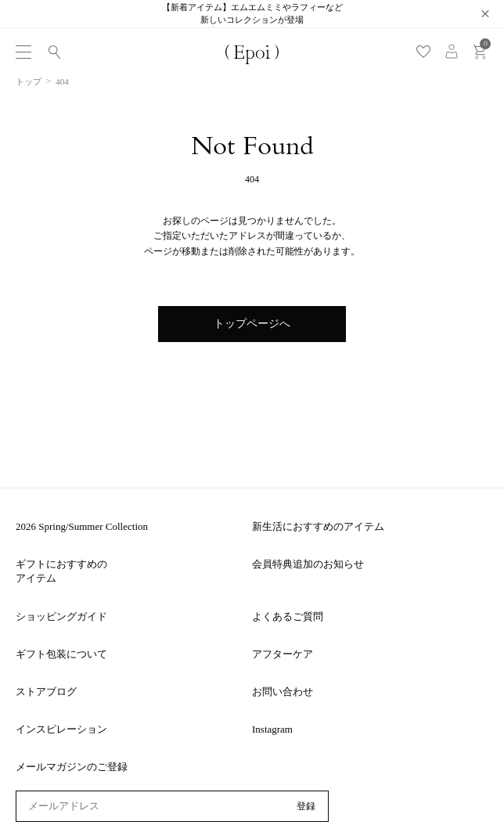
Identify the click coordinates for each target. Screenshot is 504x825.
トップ (29, 81)
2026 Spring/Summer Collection (82, 526)
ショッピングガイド (61, 616)
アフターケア (283, 654)
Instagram (272, 729)
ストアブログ (46, 692)
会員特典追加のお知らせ (308, 564)
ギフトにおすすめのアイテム (61, 571)
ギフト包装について (61, 654)
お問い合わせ (283, 692)
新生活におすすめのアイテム (318, 526)
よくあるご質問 (288, 616)
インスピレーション (61, 729)
